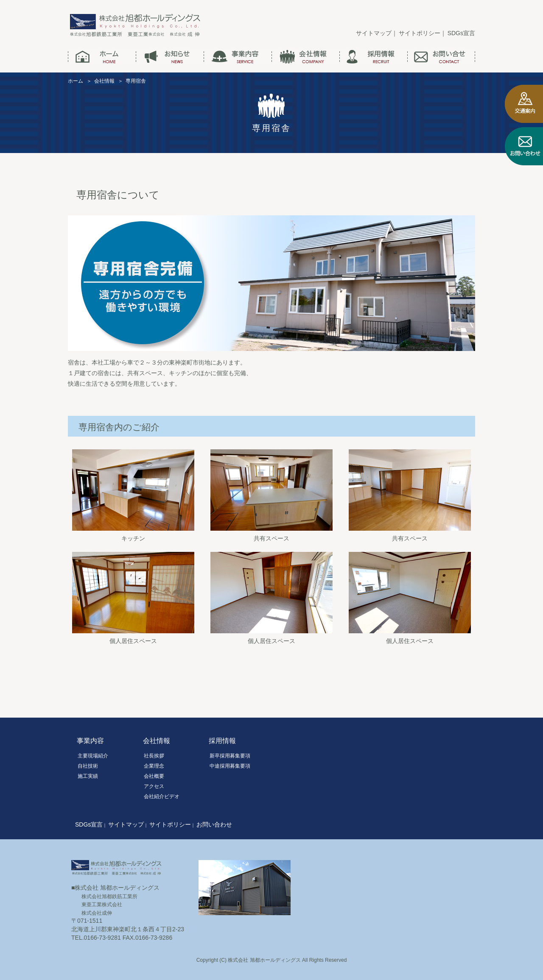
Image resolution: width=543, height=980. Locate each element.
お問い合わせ (214, 824)
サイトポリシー (420, 33)
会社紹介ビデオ (162, 796)
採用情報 (222, 741)
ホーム (76, 81)
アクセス (154, 786)
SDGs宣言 (461, 33)
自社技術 (88, 766)
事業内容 (90, 741)
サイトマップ (374, 33)
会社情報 (104, 81)
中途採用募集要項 (230, 766)
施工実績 (88, 776)
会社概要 (154, 776)
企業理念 (154, 766)
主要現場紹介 (93, 756)
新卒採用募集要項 (230, 756)
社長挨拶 (154, 756)
